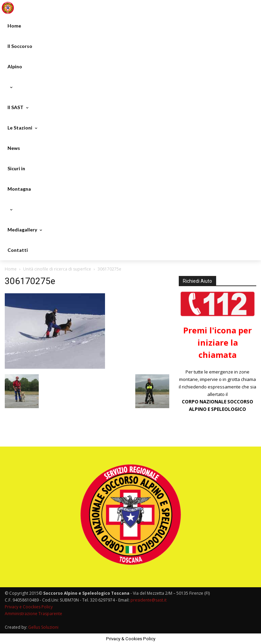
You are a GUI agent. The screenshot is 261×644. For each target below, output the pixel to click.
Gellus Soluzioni (43, 627)
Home (11, 269)
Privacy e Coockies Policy (29, 607)
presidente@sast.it (148, 600)
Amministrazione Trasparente (33, 614)
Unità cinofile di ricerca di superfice (57, 269)
